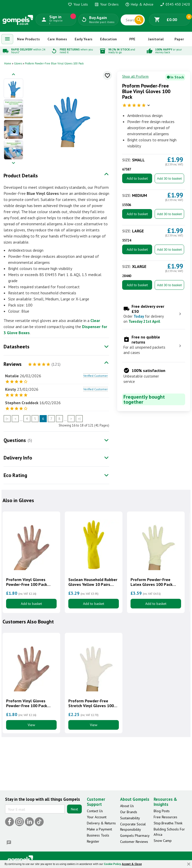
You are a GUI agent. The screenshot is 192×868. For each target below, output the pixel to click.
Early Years (84, 39)
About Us (127, 806)
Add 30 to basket (169, 178)
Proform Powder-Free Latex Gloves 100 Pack (151, 582)
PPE (132, 39)
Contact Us (95, 811)
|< (7, 419)
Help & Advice (139, 4)
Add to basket (137, 178)
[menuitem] (7, 39)
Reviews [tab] (13, 364)
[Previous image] (13, 75)
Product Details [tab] (21, 176)
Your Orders (107, 4)
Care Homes (57, 39)
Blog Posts (162, 811)
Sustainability (130, 818)
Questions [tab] (15, 440)
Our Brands (129, 812)
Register (93, 841)
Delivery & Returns (101, 823)
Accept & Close (132, 864)
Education (108, 39)
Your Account (97, 817)
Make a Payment (99, 829)
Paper (179, 39)
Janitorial (156, 39)
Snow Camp (163, 841)
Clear (95, 320)
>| (79, 419)
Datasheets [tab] (17, 347)
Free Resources (165, 817)
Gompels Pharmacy (135, 836)
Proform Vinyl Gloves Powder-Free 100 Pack (27, 582)
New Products (28, 39)
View (31, 725)
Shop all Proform (135, 76)
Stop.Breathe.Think (168, 823)
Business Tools (98, 835)
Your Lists (78, 4)
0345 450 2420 (175, 4)
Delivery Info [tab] (18, 458)
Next (74, 809)
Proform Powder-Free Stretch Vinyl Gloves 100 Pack (91, 703)
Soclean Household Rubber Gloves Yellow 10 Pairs (93, 582)
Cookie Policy (112, 864)
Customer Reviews (134, 842)
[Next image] (13, 163)
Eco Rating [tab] (15, 475)
